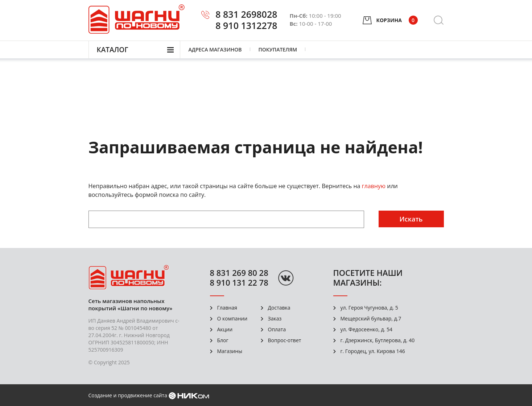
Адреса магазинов (215, 49)
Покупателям (278, 49)
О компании (232, 318)
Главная (227, 308)
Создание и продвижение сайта (128, 395)
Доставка (279, 308)
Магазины (230, 351)
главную (374, 186)
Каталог (113, 50)
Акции (225, 329)
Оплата (277, 329)
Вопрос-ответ (285, 340)
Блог (223, 340)
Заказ (275, 318)
